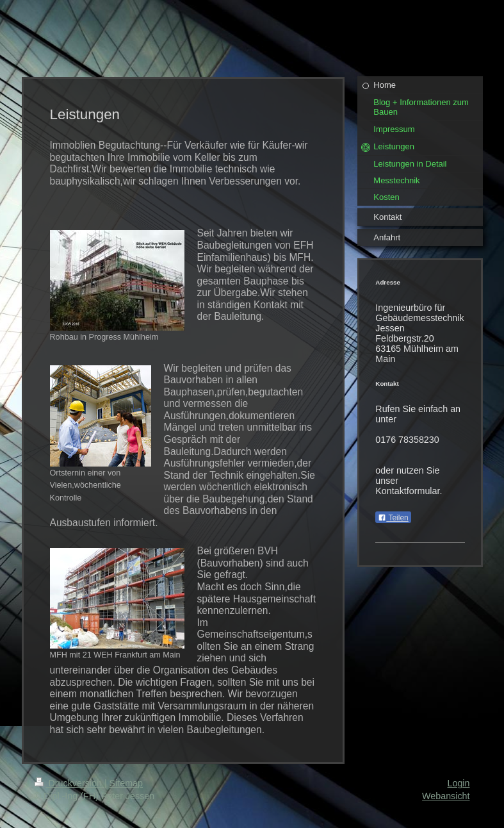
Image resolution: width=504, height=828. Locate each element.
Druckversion (69, 783)
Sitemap (126, 783)
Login (459, 783)
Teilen (393, 518)
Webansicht (446, 796)
